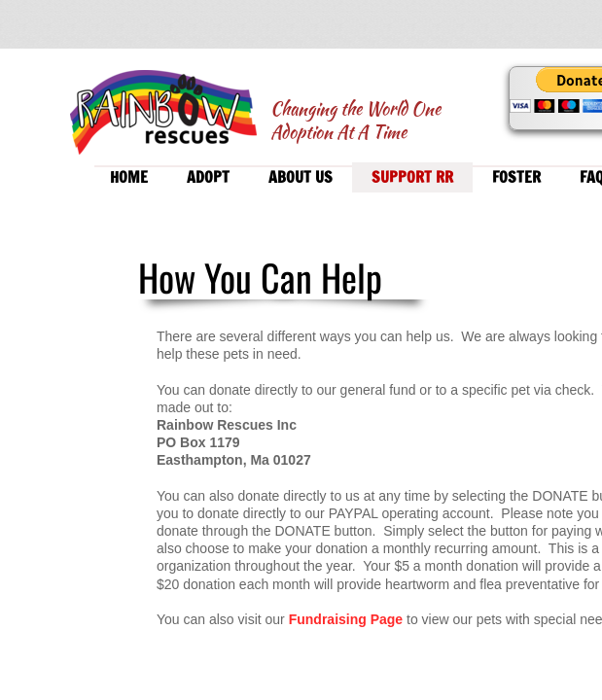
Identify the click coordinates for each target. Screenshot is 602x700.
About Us (301, 177)
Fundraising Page (348, 619)
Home (129, 177)
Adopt (208, 177)
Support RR (412, 177)
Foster (516, 177)
